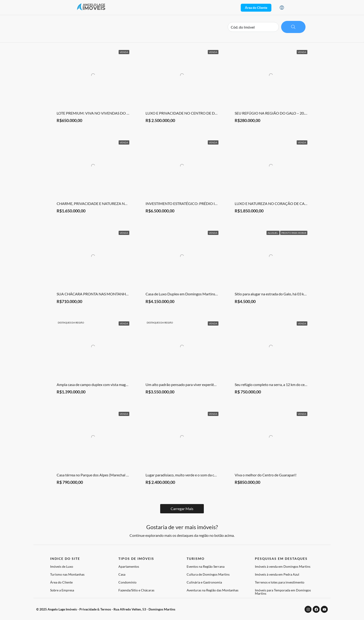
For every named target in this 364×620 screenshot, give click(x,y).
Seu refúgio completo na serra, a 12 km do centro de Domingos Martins (291, 384)
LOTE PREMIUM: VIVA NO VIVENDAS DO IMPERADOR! (103, 113)
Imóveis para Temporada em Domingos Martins (283, 592)
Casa (122, 574)
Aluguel (273, 233)
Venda (124, 52)
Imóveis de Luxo (62, 566)
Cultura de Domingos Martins (208, 574)
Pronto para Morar (294, 233)
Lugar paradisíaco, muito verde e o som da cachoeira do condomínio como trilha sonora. (215, 475)
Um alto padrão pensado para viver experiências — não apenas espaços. (202, 384)
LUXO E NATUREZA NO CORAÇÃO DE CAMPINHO (277, 203)
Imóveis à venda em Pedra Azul (277, 574)
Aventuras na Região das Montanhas (213, 590)
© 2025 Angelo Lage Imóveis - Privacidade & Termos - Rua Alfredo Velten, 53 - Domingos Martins (106, 609)
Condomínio (127, 582)
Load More (182, 509)
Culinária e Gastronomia (204, 582)
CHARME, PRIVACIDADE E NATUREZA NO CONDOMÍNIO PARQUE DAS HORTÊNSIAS (129, 203)
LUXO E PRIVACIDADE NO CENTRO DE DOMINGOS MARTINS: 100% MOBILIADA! (214, 113)
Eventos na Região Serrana (206, 566)
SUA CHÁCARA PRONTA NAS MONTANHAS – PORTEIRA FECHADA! (114, 294)
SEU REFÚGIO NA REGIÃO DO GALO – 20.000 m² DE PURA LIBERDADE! (294, 113)
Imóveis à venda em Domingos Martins (283, 566)
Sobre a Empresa (62, 590)
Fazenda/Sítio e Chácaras (136, 590)
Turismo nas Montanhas (67, 574)
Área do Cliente (61, 582)
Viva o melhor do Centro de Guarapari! (266, 475)
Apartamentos (129, 566)
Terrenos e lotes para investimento (280, 582)
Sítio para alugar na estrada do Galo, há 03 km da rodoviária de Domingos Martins (299, 294)
